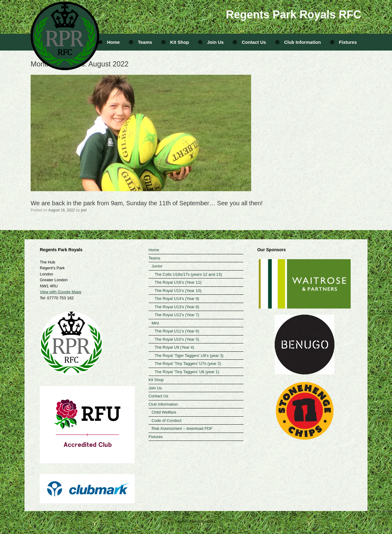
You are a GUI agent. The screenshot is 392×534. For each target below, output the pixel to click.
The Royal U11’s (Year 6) (177, 331)
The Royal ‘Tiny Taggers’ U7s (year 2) (188, 364)
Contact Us (249, 42)
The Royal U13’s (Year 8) (177, 307)
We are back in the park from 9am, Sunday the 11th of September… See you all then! (147, 203)
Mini (155, 323)
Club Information (298, 42)
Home (109, 42)
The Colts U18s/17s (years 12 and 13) (188, 274)
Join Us (211, 42)
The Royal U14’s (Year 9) (177, 299)
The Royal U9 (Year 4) (174, 347)
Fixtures (343, 42)
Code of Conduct (167, 420)
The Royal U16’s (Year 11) (178, 282)
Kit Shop (175, 42)
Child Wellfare (164, 412)
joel (84, 210)
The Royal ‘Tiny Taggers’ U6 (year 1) (187, 372)
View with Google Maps (61, 292)
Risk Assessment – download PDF (182, 428)
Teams (140, 42)
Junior (157, 266)
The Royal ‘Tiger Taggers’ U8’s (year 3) (189, 356)
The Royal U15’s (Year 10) (178, 291)
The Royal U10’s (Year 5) (177, 339)
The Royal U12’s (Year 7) (177, 315)
